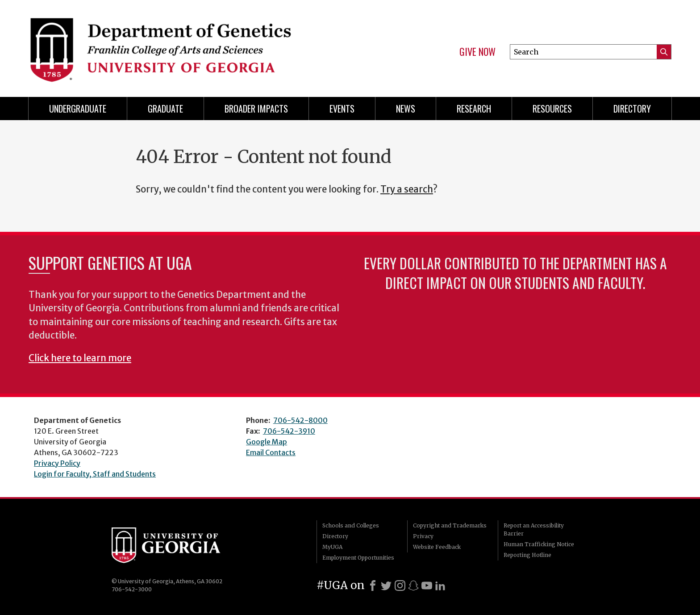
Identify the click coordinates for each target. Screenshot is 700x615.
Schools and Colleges (351, 525)
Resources (552, 109)
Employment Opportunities (358, 558)
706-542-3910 (289, 431)
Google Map (267, 442)
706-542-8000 (300, 420)
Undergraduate (78, 109)
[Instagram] (400, 586)
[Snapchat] (413, 586)
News (406, 109)
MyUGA (332, 547)
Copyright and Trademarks (450, 525)
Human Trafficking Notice (539, 544)
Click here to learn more (80, 358)
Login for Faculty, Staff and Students (95, 474)
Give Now (477, 52)
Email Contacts (271, 452)
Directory (632, 109)
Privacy (423, 536)
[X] (386, 586)
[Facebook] (373, 586)
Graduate (165, 109)
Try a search (407, 189)
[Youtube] (427, 586)
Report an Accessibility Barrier (534, 529)
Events (342, 109)
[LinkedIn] (440, 586)
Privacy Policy (57, 463)
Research (474, 109)
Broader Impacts (256, 109)
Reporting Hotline (527, 555)
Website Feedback (437, 547)
